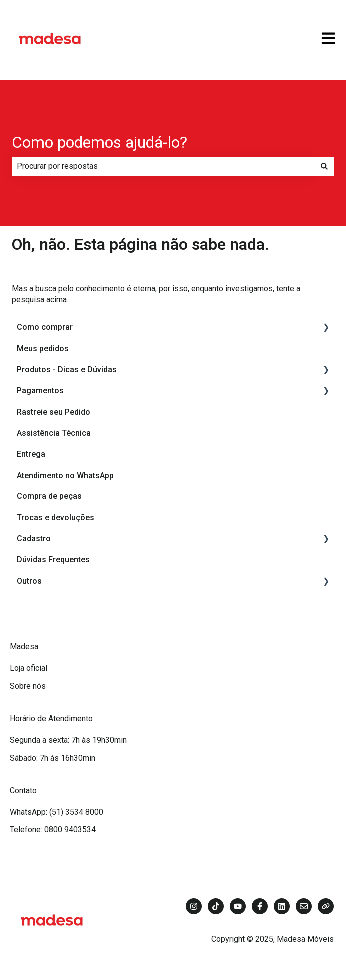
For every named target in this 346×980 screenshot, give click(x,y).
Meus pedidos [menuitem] (43, 348)
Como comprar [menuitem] (45, 327)
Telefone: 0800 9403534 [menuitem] (53, 829)
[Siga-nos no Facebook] (260, 906)
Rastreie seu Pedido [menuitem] (54, 412)
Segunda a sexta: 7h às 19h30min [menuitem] (68, 740)
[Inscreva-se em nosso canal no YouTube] (238, 906)
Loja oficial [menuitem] (29, 668)
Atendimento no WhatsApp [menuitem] (65, 475)
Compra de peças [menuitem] (49, 496)
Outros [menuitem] (29, 581)
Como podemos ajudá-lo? (100, 142)
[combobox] (163, 166)
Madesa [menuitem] (24, 647)
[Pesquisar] (324, 166)
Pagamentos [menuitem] (40, 390)
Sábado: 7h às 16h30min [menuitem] (53, 758)
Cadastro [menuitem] (34, 539)
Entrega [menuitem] (31, 454)
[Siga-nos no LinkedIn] (282, 906)
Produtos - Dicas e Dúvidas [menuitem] (67, 369)
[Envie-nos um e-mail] (304, 906)
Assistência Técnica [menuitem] (54, 433)
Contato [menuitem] (23, 790)
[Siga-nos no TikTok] (216, 906)
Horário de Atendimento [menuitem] (51, 719)
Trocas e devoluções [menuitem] (56, 518)
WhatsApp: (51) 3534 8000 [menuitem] (57, 812)
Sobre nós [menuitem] (28, 686)
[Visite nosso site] (326, 906)
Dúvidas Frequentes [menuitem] (53, 560)
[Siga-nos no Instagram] (194, 906)
